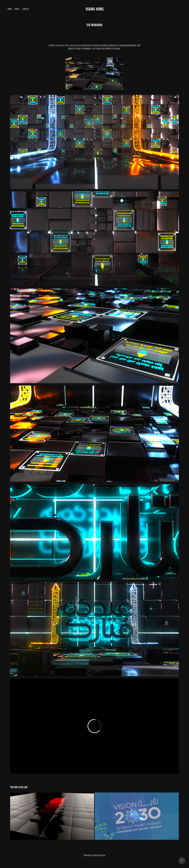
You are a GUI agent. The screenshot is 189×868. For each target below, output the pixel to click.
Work (10, 9)
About (17, 9)
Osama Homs (95, 9)
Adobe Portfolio (99, 855)
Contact (26, 9)
